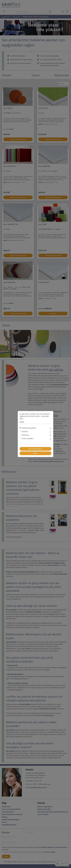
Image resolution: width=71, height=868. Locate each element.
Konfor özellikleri (28, 439)
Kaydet (35, 453)
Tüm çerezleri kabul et (35, 449)
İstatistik (25, 431)
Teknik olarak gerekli (29, 428)
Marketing (25, 435)
